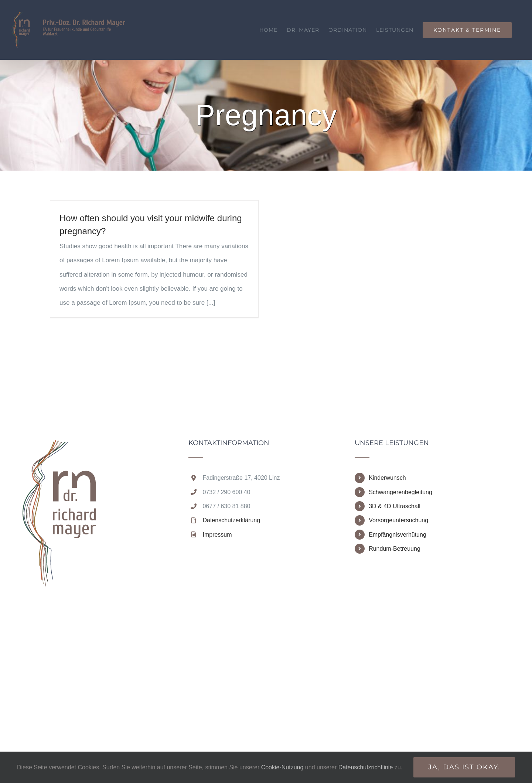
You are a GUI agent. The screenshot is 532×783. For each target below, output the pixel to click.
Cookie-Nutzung (282, 767)
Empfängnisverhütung (398, 535)
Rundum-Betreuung (395, 549)
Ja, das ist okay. (464, 767)
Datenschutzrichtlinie (366, 767)
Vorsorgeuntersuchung (398, 520)
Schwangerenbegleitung (400, 492)
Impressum (217, 535)
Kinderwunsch (387, 478)
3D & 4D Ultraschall (395, 506)
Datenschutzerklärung (231, 520)
